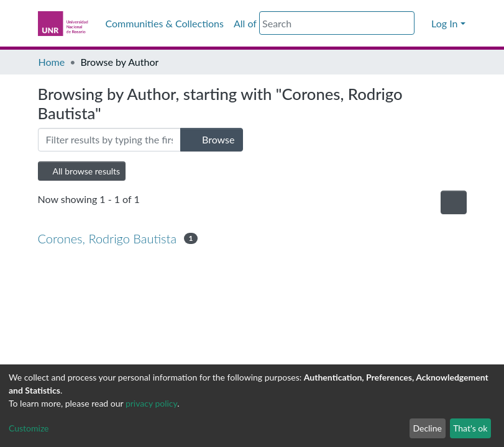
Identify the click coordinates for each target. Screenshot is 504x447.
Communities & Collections (165, 23)
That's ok (470, 428)
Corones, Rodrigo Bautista (108, 238)
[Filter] (109, 140)
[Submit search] (407, 24)
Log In (444, 23)
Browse (212, 139)
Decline (427, 428)
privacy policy (151, 403)
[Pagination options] (454, 202)
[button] (422, 24)
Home (52, 62)
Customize (29, 428)
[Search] (337, 23)
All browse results (82, 171)
